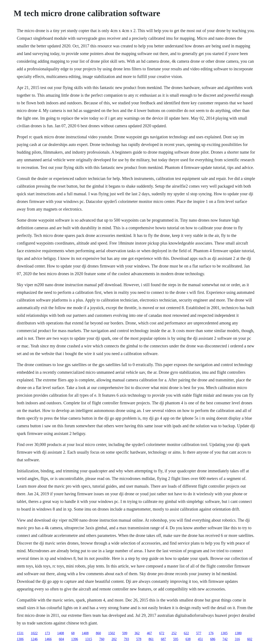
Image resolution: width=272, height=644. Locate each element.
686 (213, 639)
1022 (34, 633)
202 (114, 639)
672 (162, 633)
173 (47, 633)
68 (73, 633)
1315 (89, 639)
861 (151, 639)
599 (125, 633)
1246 (34, 639)
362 (137, 633)
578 (139, 639)
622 (186, 633)
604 (61, 639)
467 (149, 633)
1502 (112, 633)
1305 (224, 633)
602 (250, 639)
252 (174, 633)
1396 (75, 639)
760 (102, 639)
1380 (238, 633)
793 (126, 639)
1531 (20, 633)
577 (199, 633)
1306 (20, 639)
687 (163, 639)
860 (98, 633)
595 (176, 639)
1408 (61, 633)
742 (225, 639)
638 (188, 639)
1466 (48, 639)
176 (211, 633)
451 (200, 639)
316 (237, 639)
